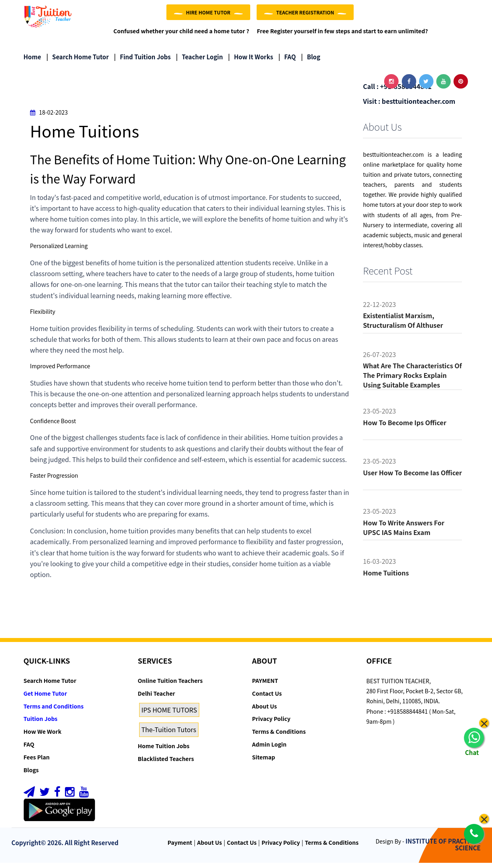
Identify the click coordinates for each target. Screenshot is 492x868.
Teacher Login (199, 62)
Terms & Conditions (279, 737)
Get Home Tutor (46, 698)
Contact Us (267, 698)
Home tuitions (386, 578)
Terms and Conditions (54, 711)
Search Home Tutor (77, 62)
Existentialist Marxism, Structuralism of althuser (403, 325)
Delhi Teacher (157, 698)
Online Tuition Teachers (170, 686)
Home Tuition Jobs (164, 751)
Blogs (31, 775)
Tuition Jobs (41, 724)
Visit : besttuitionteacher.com (409, 106)
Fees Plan (37, 762)
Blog (311, 62)
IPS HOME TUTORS (169, 715)
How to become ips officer (405, 428)
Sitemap (264, 762)
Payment (180, 848)
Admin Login (269, 749)
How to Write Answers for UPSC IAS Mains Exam (404, 533)
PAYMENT (265, 686)
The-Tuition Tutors (169, 735)
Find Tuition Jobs (142, 62)
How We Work (43, 737)
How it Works (251, 62)
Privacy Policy (271, 724)
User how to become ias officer (412, 478)
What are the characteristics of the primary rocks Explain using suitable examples (412, 380)
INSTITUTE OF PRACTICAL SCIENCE (443, 850)
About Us (265, 711)
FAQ (287, 62)
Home (32, 62)
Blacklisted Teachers (166, 764)
